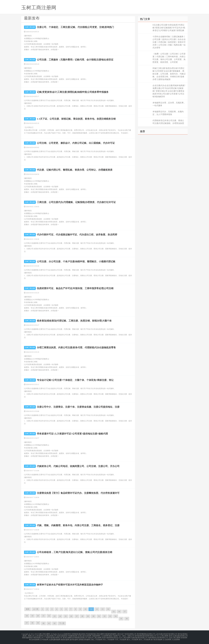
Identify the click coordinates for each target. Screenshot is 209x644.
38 (32, 623)
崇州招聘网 (35, 639)
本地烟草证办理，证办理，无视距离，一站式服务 (169, 104)
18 (27, 616)
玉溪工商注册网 (174, 637)
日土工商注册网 (162, 636)
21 (43, 616)
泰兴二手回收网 (132, 639)
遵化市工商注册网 (95, 637)
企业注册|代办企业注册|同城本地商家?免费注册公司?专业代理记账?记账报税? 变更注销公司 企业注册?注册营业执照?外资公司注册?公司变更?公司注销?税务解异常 (169, 91)
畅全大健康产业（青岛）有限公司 (122, 636)
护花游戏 (89, 634)
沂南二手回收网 (96, 639)
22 (49, 616)
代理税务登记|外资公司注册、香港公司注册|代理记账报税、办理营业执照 (168, 122)
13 (103, 609)
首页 (28, 609)
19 (32, 616)
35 (121, 619)
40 (43, 623)
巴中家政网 (44, 639)
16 (119, 611)
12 (97, 609)
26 (71, 616)
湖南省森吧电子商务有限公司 (33, 637)
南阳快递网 (65, 639)
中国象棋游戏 (72, 636)
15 (114, 611)
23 (55, 616)
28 (82, 616)
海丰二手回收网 (144, 639)
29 (88, 616)
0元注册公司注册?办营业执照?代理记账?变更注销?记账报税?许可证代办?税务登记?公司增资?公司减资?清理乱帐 (169, 28)
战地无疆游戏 (62, 636)
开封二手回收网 (108, 639)
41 (49, 623)
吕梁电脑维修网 (55, 639)
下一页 (62, 623)
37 (27, 623)
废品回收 (82, 634)
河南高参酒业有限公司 (139, 637)
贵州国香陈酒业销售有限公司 (145, 636)
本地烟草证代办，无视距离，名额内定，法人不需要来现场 (168, 113)
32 (104, 616)
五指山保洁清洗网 (85, 636)
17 (125, 611)
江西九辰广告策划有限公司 (126, 634)
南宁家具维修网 (157, 639)
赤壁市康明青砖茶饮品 (110, 637)
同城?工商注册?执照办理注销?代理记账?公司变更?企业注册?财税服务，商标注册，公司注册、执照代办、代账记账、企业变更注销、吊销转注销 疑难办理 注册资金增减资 (169, 74)
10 (85, 609)
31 (99, 616)
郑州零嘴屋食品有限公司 (146, 634)
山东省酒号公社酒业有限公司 (46, 636)
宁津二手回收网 (120, 639)
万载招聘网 (96, 636)
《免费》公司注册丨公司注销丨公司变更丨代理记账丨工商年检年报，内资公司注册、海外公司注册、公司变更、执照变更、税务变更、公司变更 (169, 58)
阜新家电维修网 (110, 634)
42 (55, 623)
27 (77, 616)
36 (127, 619)
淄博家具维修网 (84, 639)
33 (110, 616)
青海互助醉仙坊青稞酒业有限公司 (75, 637)
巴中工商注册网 (125, 637)
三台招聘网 (104, 636)
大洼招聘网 (176, 639)
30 (93, 616)
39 (38, 623)
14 (108, 609)
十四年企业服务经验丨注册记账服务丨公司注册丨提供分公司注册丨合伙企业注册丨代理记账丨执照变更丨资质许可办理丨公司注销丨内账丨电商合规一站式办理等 (169, 42)
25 (66, 616)
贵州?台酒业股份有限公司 (178, 636)
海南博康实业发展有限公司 (158, 637)
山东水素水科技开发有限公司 (166, 634)
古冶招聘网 (167, 639)
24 (60, 616)
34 (116, 616)
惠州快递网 (74, 639)
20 (38, 616)
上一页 (36, 609)
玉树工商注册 (30, 27)
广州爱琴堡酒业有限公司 (53, 637)
